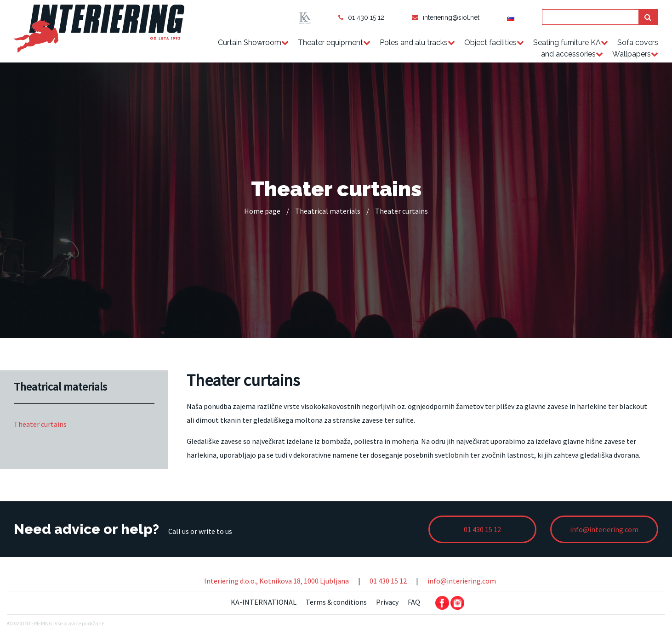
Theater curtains (40, 424)
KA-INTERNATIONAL (264, 602)
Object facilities (490, 43)
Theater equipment (330, 43)
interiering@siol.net (446, 17)
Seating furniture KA (567, 43)
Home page (262, 211)
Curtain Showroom (250, 43)
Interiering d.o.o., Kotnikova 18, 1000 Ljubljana (276, 581)
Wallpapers (632, 54)
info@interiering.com (462, 581)
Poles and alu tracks (414, 43)
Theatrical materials (328, 211)
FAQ (414, 602)
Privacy (387, 602)
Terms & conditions (336, 602)
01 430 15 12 (361, 17)
